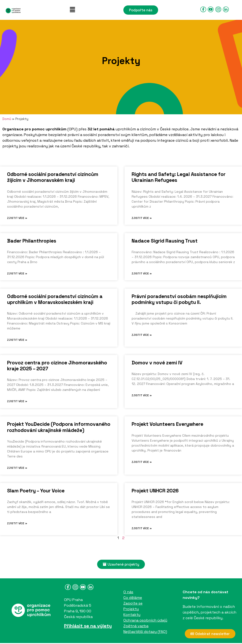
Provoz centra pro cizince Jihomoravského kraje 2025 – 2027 (57, 366)
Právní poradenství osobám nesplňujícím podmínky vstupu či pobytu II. (179, 299)
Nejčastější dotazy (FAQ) (145, 632)
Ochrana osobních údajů (145, 620)
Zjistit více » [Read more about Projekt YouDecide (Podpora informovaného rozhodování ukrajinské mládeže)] (17, 468)
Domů (7, 119)
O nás (128, 592)
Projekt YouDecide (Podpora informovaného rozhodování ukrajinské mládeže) (59, 427)
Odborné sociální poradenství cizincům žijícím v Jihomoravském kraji (53, 177)
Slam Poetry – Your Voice (36, 491)
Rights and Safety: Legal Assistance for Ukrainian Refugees (179, 177)
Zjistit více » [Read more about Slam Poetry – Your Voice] (17, 523)
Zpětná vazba (136, 626)
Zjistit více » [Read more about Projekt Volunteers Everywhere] (142, 462)
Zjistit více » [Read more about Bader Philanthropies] (17, 273)
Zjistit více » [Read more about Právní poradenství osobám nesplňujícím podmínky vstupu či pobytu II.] (142, 335)
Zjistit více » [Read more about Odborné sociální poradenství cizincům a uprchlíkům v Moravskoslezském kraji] (17, 340)
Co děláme (133, 598)
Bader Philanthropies (32, 241)
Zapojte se (133, 603)
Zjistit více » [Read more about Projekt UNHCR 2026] (142, 528)
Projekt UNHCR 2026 (155, 491)
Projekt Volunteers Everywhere (167, 424)
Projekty (131, 609)
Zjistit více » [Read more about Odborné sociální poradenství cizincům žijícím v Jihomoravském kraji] (17, 218)
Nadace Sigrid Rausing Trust (165, 241)
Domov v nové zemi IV (157, 363)
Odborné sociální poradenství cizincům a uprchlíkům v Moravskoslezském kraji (55, 299)
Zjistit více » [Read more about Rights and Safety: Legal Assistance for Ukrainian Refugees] (142, 218)
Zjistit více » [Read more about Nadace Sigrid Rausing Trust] (142, 273)
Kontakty (132, 615)
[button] (72, 10)
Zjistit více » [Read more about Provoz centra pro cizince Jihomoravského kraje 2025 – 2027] (17, 401)
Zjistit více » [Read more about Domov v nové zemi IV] (142, 395)
